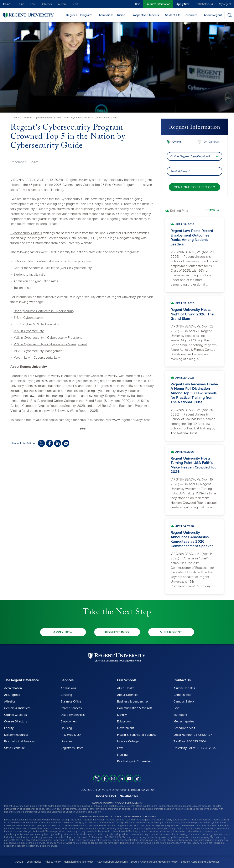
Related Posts (180, 211)
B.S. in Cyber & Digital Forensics (36, 324)
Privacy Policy (53, 862)
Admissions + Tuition (112, 15)
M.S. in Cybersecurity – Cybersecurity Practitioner (49, 338)
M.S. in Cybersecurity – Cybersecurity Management (50, 344)
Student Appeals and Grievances (200, 862)
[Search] (230, 15)
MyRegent (225, 4)
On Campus (211, 141)
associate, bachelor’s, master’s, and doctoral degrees (71, 386)
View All (215, 210)
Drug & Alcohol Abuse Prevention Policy (154, 862)
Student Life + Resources (181, 15)
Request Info (117, 632)
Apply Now (183, 4)
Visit (75, 4)
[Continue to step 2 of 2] (194, 186)
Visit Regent (171, 632)
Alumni (62, 4)
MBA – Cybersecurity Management (38, 351)
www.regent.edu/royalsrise (131, 420)
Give (138, 4)
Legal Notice (34, 862)
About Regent (213, 15)
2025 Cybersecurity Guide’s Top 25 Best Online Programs (95, 185)
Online (20, 4)
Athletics (47, 4)
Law (33, 4)
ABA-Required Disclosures (112, 862)
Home (7, 4)
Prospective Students (145, 15)
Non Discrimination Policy (79, 862)
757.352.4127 (129, 796)
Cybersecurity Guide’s (26, 233)
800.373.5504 (204, 4)
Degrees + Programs (79, 15)
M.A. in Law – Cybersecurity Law (37, 358)
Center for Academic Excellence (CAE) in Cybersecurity (53, 268)
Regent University (48, 376)
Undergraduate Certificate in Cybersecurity (44, 311)
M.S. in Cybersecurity (29, 331)
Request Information (158, 4)
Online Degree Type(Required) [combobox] (190, 155)
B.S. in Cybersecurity (28, 318)
